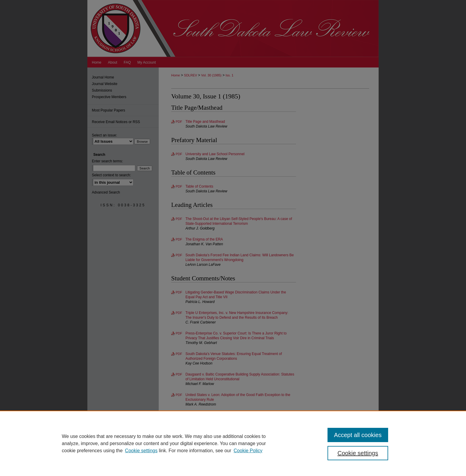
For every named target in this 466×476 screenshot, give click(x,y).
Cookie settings (141, 451)
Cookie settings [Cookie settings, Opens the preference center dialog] (358, 453)
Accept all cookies (358, 435)
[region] (233, 443)
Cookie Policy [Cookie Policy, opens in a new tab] (248, 451)
